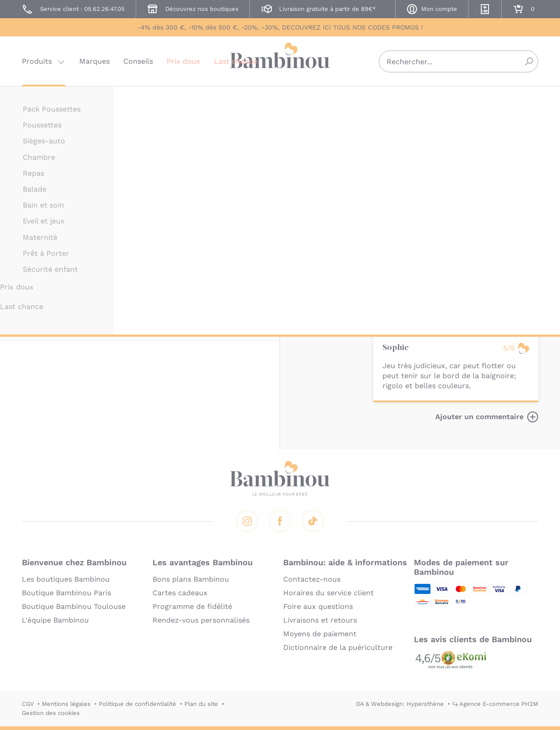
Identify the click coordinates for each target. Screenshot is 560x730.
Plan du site (201, 704)
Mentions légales (66, 704)
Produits (37, 61)
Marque (438, 151)
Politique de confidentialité (137, 704)
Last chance (236, 61)
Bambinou (280, 60)
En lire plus (394, 277)
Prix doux (183, 61)
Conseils (138, 61)
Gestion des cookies (51, 713)
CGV (28, 704)
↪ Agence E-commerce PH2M (495, 704)
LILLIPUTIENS (393, 99)
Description (395, 151)
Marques (94, 61)
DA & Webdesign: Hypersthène (400, 704)
